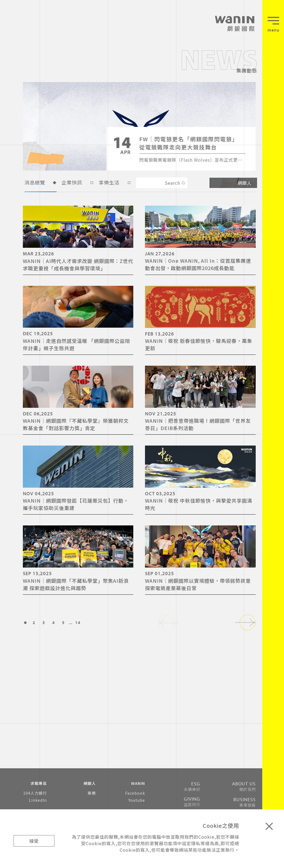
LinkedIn (38, 800)
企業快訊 (78, 183)
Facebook (135, 793)
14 (78, 622)
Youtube (137, 800)
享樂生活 (115, 183)
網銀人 (233, 183)
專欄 (92, 793)
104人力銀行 (35, 793)
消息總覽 (41, 183)
